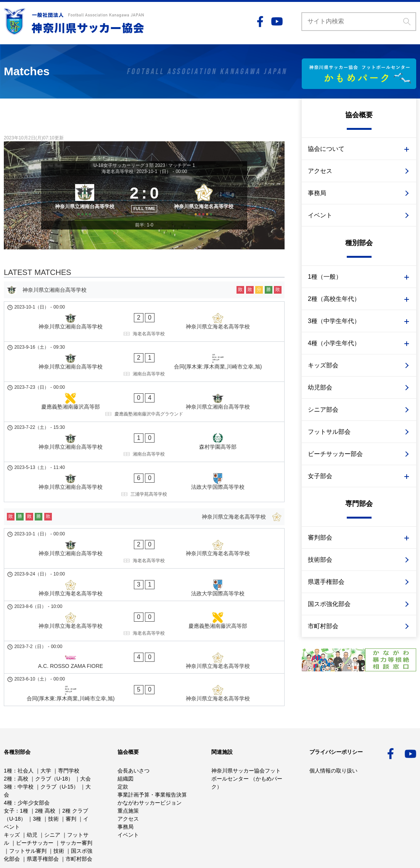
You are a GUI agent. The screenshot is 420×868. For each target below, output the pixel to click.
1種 (8, 736)
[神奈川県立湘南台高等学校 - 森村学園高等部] (144, 410)
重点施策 (128, 776)
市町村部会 (323, 626)
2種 (8, 744)
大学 (46, 736)
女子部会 (320, 476)
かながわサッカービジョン (150, 768)
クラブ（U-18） (54, 744)
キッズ (12, 800)
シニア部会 (323, 410)
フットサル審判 (28, 816)
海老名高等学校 (117, 171)
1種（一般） (325, 277)
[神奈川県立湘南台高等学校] (82, 206)
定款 (123, 752)
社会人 (26, 736)
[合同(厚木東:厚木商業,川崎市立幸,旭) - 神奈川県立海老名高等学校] (144, 573)
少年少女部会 (34, 768)
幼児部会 (320, 387)
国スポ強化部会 (329, 604)
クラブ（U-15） (60, 752)
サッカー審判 (76, 808)
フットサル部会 (329, 432)
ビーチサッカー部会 (335, 454)
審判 (71, 784)
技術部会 (320, 560)
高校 (23, 744)
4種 (8, 768)
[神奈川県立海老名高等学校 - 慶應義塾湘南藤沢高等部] (144, 533)
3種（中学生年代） (334, 321)
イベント (320, 215)
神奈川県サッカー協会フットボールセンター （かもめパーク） (247, 744)
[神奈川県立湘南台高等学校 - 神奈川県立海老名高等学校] (144, 333)
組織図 (126, 744)
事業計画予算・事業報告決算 (152, 760)
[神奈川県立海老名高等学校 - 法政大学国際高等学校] (144, 512)
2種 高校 (45, 776)
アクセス (320, 171)
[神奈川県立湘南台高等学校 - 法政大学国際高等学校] (144, 435)
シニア (52, 800)
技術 (53, 784)
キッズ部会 (323, 365)
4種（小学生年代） (334, 343)
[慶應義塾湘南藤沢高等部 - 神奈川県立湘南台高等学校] (144, 384)
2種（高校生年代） (334, 299)
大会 (85, 744)
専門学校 (69, 736)
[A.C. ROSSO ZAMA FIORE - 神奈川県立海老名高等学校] (144, 555)
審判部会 (320, 537)
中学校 (26, 752)
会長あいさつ (134, 736)
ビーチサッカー (35, 808)
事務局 (317, 193)
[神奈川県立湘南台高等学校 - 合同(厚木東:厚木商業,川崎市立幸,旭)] (144, 359)
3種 (8, 752)
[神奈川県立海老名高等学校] (206, 206)
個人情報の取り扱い (333, 736)
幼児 (32, 800)
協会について (326, 149)
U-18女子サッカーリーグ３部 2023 (129, 165)
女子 (9, 776)
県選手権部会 (326, 582)
